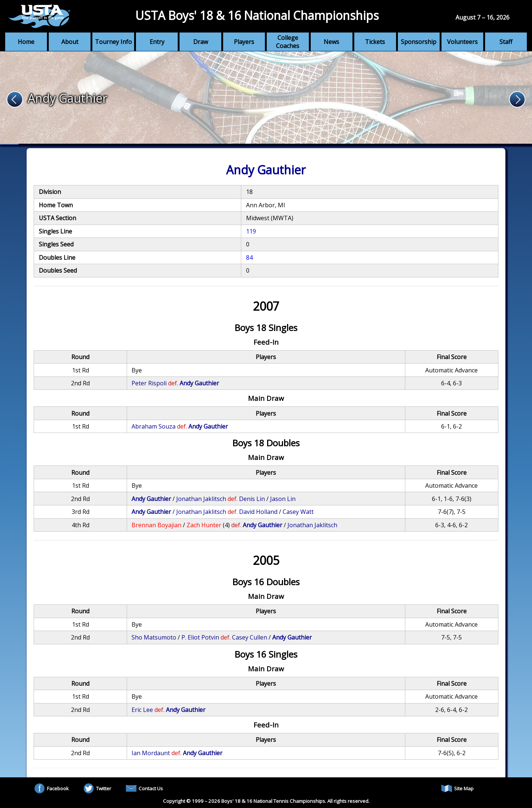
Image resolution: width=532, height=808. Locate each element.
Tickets (375, 42)
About (70, 42)
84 (249, 258)
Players (244, 42)
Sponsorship (419, 42)
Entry (157, 42)
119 (251, 231)
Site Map (457, 788)
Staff (506, 42)
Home (26, 42)
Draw (201, 42)
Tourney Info (113, 42)
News (331, 42)
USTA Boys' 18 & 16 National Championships (257, 15)
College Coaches (288, 42)
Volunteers (462, 42)
